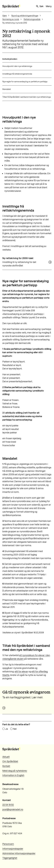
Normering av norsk (11, 19)
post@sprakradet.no (13, 809)
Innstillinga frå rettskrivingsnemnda (17, 74)
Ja (7, 729)
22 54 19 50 (8, 805)
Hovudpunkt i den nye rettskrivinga (17, 66)
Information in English (13, 775)
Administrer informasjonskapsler (19, 853)
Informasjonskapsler (13, 849)
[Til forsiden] (11, 6)
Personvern (8, 844)
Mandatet (7, 89)
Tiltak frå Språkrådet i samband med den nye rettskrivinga (27, 97)
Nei (15, 729)
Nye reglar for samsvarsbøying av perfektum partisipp (25, 82)
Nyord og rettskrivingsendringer (25, 16)
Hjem (5, 16)
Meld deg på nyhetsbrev (15, 771)
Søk (40, 6)
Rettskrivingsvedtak (32, 19)
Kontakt (6, 766)
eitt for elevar (21, 672)
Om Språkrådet (10, 761)
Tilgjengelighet (10, 858)
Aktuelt (6, 757)
